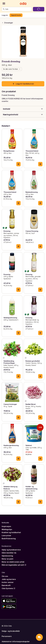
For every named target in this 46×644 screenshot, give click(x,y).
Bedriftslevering (9, 539)
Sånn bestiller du (9, 553)
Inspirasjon (6, 526)
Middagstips (7, 529)
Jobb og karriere (9, 579)
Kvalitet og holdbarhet (11, 532)
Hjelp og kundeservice (11, 550)
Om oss (5, 576)
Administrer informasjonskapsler (16, 642)
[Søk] (4, 9)
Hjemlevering (7, 556)
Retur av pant (8, 559)
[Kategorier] (4, 3)
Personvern (7, 636)
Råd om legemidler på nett (14, 565)
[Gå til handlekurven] (39, 9)
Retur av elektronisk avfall (13, 562)
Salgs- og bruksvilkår (11, 631)
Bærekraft (6, 585)
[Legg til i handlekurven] (18, 164)
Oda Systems (8, 588)
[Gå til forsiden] (23, 3)
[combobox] (18, 9)
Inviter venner (8, 582)
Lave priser (6, 535)
